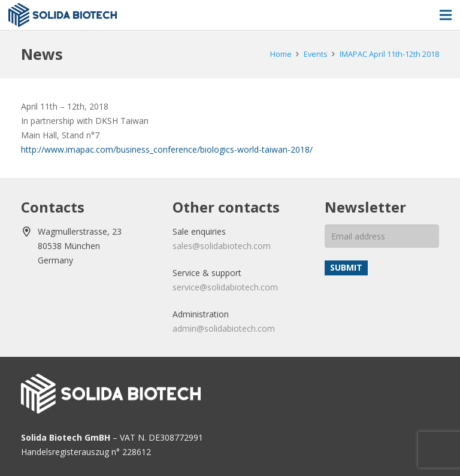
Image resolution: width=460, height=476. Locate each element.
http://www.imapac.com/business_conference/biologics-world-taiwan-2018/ (167, 149)
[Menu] (446, 15)
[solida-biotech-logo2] (63, 15)
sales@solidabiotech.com (222, 246)
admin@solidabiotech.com (224, 328)
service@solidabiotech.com (225, 287)
